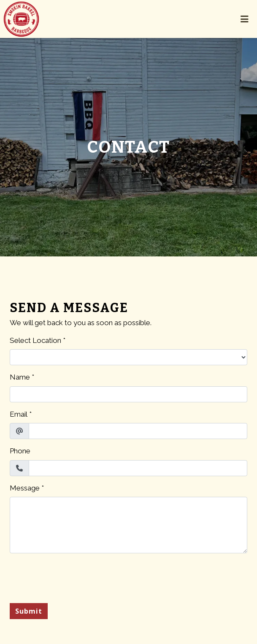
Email (19, 414)
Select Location (35, 340)
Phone (20, 451)
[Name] (128, 394)
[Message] (128, 525)
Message (25, 488)
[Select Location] (128, 357)
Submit (29, 611)
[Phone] (138, 468)
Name (20, 377)
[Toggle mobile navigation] (245, 19)
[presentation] (74, 577)
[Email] (138, 431)
